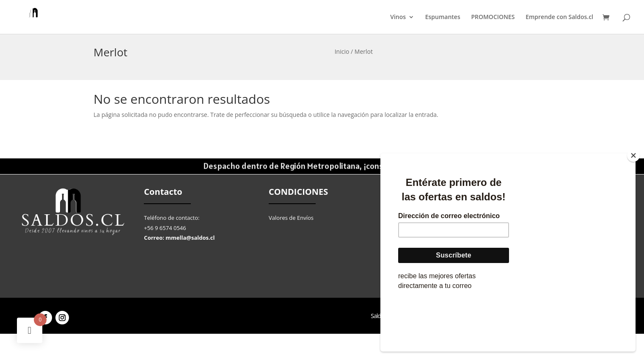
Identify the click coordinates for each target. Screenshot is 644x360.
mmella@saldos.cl (190, 238)
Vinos (398, 17)
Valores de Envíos (291, 218)
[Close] (633, 207)
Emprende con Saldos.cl (559, 17)
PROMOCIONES (493, 17)
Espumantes (443, 17)
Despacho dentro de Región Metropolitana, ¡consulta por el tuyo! (322, 166)
